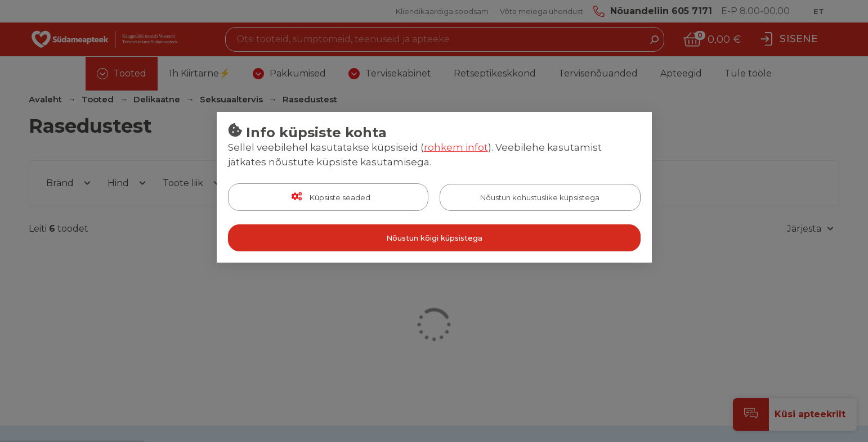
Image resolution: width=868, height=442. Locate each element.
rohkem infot (456, 147)
